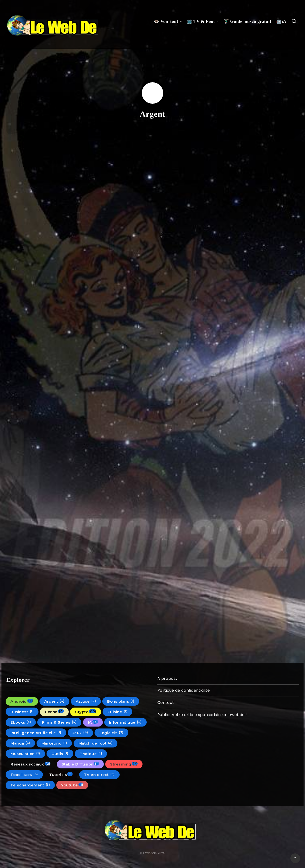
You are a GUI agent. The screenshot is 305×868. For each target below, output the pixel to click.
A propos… (168, 678)
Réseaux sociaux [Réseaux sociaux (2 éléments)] (30, 764)
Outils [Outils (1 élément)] (60, 754)
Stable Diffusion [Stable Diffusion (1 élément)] (80, 764)
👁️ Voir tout (166, 21)
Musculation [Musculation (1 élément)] (25, 754)
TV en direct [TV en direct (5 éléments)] (99, 775)
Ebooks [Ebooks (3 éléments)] (21, 722)
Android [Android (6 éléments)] (22, 701)
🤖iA (281, 21)
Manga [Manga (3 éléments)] (20, 743)
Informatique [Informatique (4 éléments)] (125, 722)
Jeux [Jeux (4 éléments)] (80, 733)
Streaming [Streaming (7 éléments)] (124, 764)
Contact (166, 703)
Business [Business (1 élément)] (22, 712)
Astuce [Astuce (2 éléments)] (86, 701)
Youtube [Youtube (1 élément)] (72, 785)
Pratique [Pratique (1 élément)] (91, 754)
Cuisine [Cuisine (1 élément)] (118, 712)
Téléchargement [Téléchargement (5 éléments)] (30, 785)
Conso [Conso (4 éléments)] (54, 712)
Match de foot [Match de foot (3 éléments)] (96, 743)
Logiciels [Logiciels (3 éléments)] (111, 733)
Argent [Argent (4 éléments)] (54, 701)
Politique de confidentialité (184, 690)
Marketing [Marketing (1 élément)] (54, 743)
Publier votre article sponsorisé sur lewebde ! (202, 715)
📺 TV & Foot (201, 21)
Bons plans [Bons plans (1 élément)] (121, 701)
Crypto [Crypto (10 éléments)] (86, 712)
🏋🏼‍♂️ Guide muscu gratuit (247, 21)
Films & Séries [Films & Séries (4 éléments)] (59, 722)
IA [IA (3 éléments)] (93, 722)
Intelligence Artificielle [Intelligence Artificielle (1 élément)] (36, 733)
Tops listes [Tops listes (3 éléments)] (24, 775)
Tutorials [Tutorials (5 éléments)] (61, 775)
